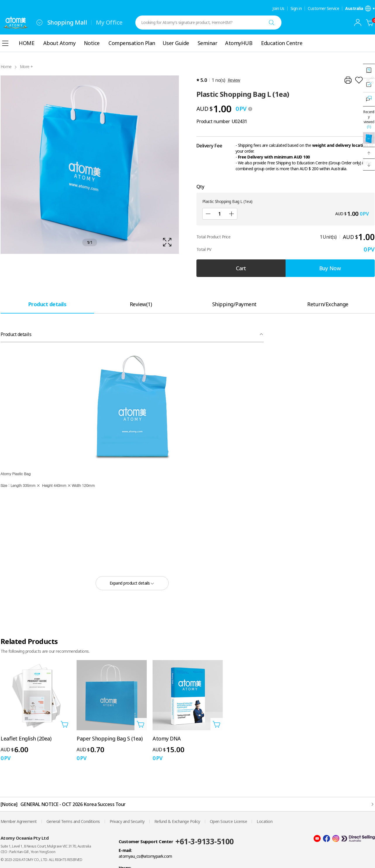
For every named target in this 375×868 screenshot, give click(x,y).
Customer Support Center (146, 841)
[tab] (47, 304)
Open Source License (229, 821)
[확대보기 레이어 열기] (90, 165)
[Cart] (370, 23)
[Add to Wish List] (359, 80)
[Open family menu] (39, 23)
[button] (369, 153)
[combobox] (39, 23)
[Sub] (208, 214)
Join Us (278, 8)
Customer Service (323, 8)
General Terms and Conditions (73, 821)
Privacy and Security (127, 821)
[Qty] (220, 214)
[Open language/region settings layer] (360, 8)
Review (234, 80)
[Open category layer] (5, 43)
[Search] (272, 23)
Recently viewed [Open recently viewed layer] (369, 119)
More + (26, 67)
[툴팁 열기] (250, 109)
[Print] (348, 80)
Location (265, 821)
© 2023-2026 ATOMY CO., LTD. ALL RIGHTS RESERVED (42, 860)
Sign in (296, 8)
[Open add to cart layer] (65, 724)
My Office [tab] (109, 22)
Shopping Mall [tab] (67, 22)
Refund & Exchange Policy (177, 821)
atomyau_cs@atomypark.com (145, 856)
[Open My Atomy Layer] (358, 23)
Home (6, 67)
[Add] (231, 214)
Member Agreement (19, 821)
